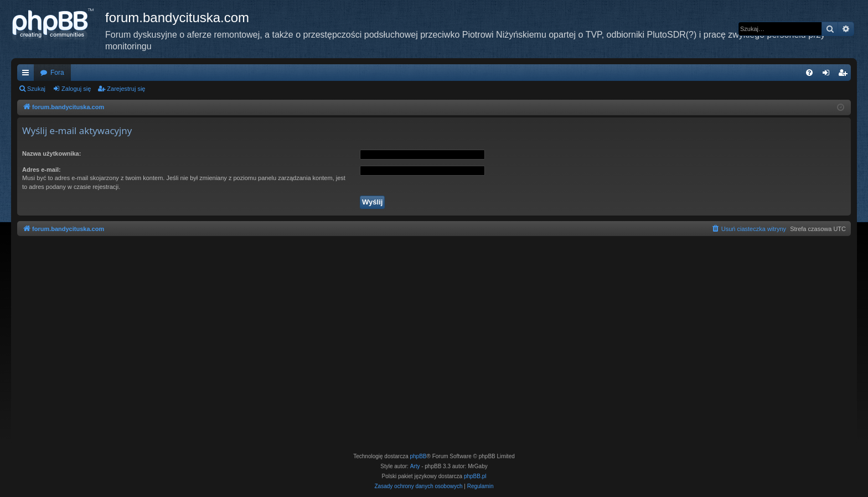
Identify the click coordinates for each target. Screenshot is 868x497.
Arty (415, 466)
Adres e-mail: (42, 170)
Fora (57, 73)
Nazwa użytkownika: (51, 153)
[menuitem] (809, 73)
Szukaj (36, 89)
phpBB (418, 456)
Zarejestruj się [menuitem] (845, 75)
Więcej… (28, 75)
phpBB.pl (475, 476)
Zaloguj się (76, 89)
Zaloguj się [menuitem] (828, 75)
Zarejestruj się (126, 89)
